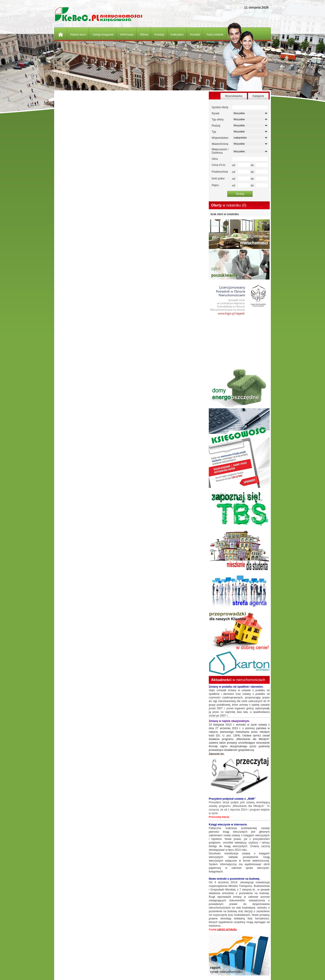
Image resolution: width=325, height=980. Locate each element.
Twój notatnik (215, 34)
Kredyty (159, 34)
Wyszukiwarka (234, 96)
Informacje (127, 34)
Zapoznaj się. (217, 754)
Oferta (144, 34)
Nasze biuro (78, 34)
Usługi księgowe (103, 34)
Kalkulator (177, 34)
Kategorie (258, 96)
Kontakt (195, 34)
